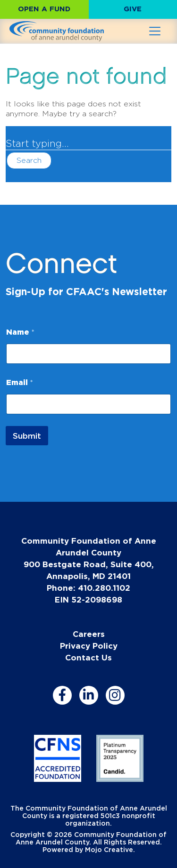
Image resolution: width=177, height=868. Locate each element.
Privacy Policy (89, 646)
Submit (27, 436)
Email (20, 382)
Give (133, 9)
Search (29, 160)
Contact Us (88, 657)
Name (20, 332)
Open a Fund (44, 9)
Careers (89, 634)
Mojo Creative (109, 849)
